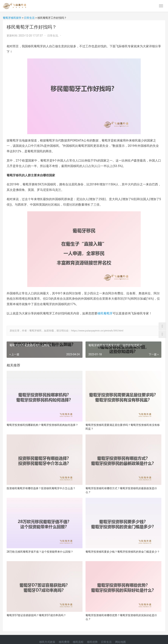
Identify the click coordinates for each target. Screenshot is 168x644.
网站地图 (121, 642)
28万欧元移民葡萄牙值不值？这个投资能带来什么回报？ (40, 552)
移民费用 (64, 642)
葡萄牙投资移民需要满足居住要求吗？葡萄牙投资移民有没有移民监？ (123, 427)
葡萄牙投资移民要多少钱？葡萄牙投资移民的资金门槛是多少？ (123, 552)
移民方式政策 (47, 642)
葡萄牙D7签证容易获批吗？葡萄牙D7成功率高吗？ (36, 615)
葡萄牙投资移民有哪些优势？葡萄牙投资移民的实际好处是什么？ (121, 617)
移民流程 (78, 642)
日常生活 (106, 642)
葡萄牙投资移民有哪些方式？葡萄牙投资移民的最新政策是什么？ (121, 490)
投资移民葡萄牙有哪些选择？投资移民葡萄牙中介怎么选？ (41, 488)
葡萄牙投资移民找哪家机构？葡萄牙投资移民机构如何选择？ (42, 425)
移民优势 (92, 642)
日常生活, (53, 36)
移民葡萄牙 (105, 313)
